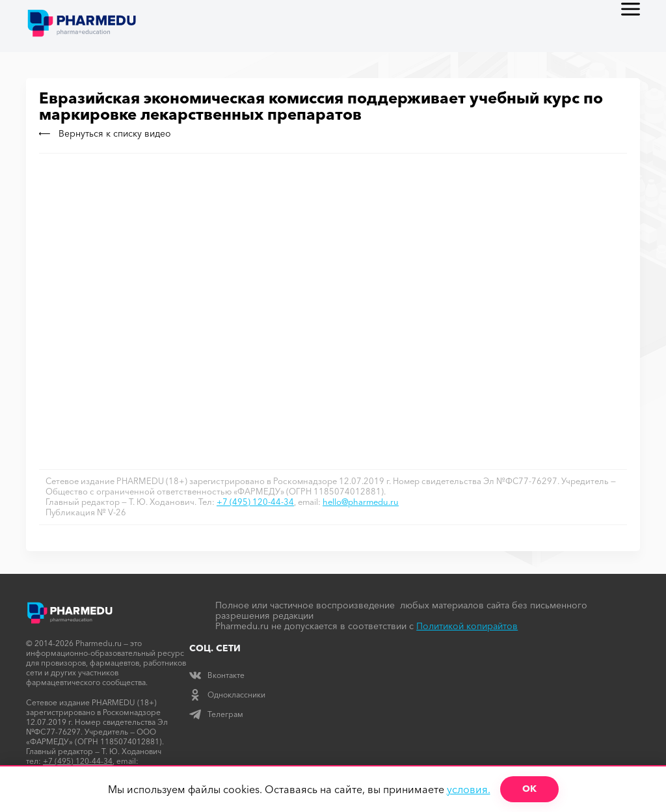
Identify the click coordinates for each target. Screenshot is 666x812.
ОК (529, 789)
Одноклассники (227, 695)
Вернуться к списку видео (105, 133)
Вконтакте (217, 675)
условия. (469, 789)
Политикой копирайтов (467, 626)
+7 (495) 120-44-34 (255, 502)
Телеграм (216, 714)
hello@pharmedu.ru (361, 502)
